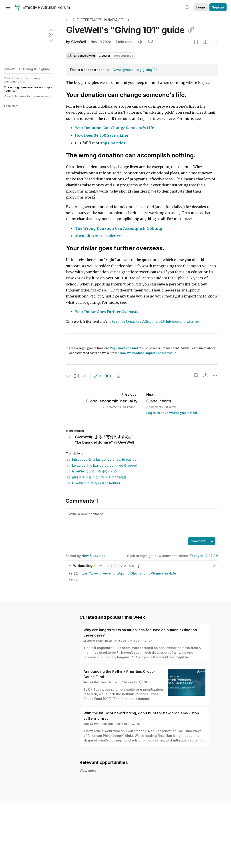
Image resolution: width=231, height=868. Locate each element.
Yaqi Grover (91, 724)
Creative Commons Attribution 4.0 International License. (156, 321)
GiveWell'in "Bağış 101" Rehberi (94, 483)
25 (135, 724)
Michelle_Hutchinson (98, 641)
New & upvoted (94, 556)
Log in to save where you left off (172, 413)
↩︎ (175, 353)
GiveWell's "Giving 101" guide (27, 69)
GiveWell (79, 42)
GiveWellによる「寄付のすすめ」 (93, 471)
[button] (98, 376)
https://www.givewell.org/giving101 (130, 70)
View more (88, 775)
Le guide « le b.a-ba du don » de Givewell (102, 465)
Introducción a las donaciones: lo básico (102, 459)
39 (143, 682)
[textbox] (141, 522)
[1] (108, 289)
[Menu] (8, 7)
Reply (73, 579)
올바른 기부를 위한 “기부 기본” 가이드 (97, 477)
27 (148, 641)
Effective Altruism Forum (43, 8)
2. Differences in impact (98, 20)
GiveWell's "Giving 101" (130, 30)
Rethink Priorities (95, 682)
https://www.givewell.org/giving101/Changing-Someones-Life (128, 573)
